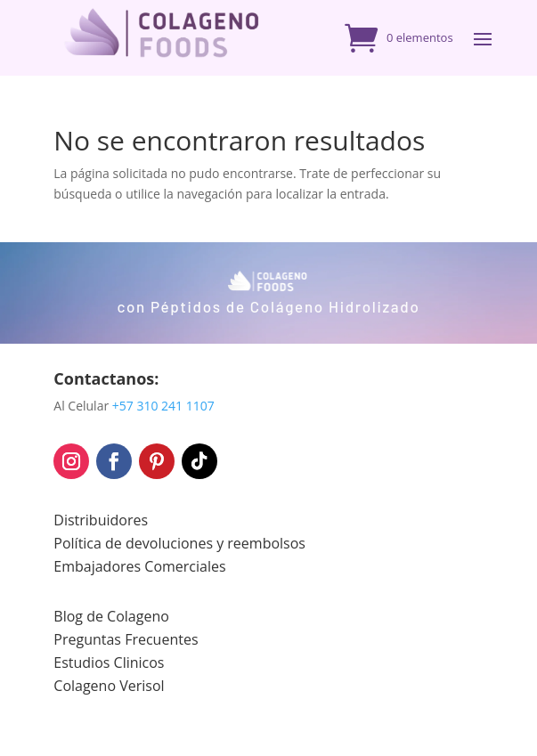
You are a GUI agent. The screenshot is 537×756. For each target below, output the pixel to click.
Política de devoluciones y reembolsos (179, 543)
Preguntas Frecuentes (126, 639)
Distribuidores (101, 520)
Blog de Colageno (111, 616)
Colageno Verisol (109, 686)
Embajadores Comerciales (139, 566)
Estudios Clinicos (109, 663)
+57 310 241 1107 (163, 406)
